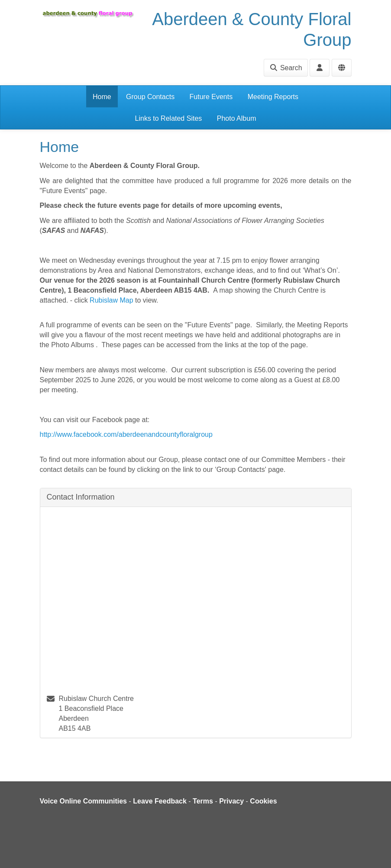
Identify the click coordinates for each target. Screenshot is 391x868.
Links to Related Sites (169, 118)
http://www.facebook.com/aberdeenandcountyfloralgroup (126, 434)
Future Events (211, 97)
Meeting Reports (273, 97)
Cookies (263, 801)
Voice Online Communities (84, 801)
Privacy (231, 801)
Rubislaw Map (111, 300)
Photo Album (237, 118)
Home (102, 97)
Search (286, 68)
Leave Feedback (160, 801)
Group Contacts (150, 97)
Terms (203, 801)
